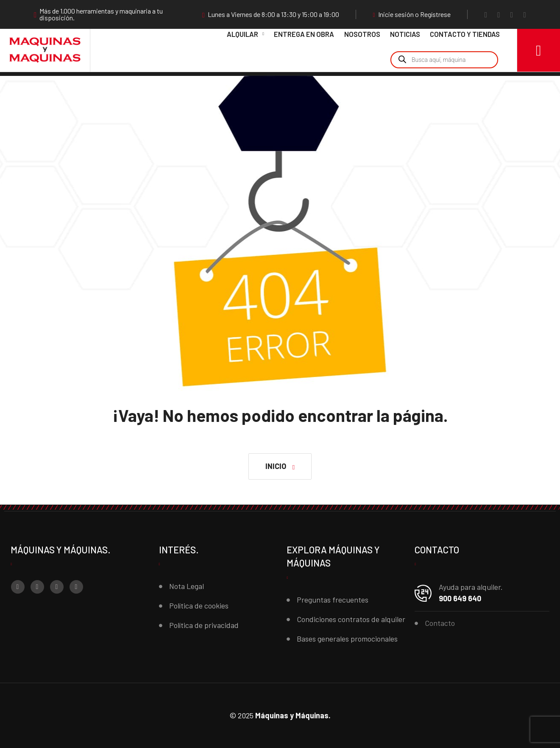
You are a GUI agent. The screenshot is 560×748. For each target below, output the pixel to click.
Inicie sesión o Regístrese (412, 14)
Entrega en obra (304, 34)
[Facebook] (486, 14)
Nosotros (362, 34)
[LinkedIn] (525, 14)
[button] (280, 466)
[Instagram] (499, 14)
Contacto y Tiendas (465, 34)
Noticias (405, 34)
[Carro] (539, 50)
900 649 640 (460, 598)
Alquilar (242, 34)
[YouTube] (512, 14)
